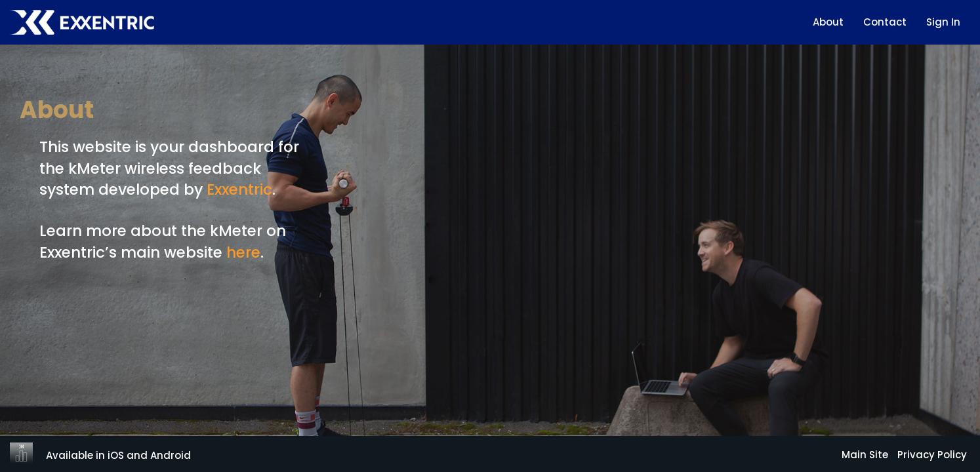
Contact (885, 22)
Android (171, 455)
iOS (116, 455)
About (828, 22)
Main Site (865, 455)
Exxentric (239, 189)
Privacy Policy (932, 455)
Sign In (943, 22)
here (243, 252)
